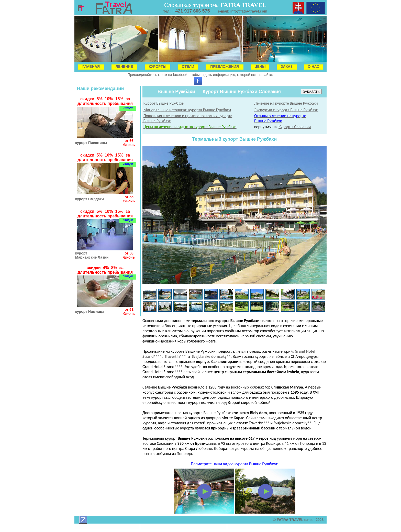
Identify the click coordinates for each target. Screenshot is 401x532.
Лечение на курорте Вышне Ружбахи (286, 103)
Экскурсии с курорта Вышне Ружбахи (286, 110)
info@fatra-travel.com (249, 11)
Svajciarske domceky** (211, 356)
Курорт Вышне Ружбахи (164, 103)
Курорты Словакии (295, 127)
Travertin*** (175, 356)
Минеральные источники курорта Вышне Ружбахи (187, 110)
